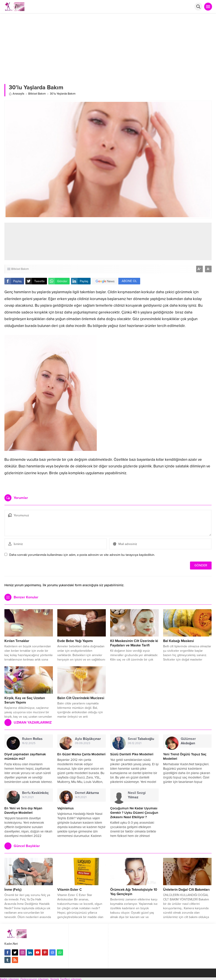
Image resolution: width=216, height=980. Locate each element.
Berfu (35, 793)
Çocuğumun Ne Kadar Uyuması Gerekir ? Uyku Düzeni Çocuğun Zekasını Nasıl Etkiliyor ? (134, 813)
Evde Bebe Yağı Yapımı (75, 641)
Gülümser (188, 741)
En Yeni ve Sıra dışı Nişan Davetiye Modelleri (23, 810)
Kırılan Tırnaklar (17, 641)
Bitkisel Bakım (37, 94)
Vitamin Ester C (70, 890)
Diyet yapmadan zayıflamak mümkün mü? (25, 756)
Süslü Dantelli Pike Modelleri (132, 754)
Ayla (88, 739)
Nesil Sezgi (137, 795)
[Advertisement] (108, 47)
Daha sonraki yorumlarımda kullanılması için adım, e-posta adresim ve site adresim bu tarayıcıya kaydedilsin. (82, 555)
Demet (87, 793)
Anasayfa (17, 94)
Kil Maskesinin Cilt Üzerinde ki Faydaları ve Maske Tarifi (134, 643)
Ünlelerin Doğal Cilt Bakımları (186, 890)
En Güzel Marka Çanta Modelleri (81, 754)
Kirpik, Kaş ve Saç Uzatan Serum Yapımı (25, 700)
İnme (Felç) (13, 890)
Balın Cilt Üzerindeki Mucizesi (81, 698)
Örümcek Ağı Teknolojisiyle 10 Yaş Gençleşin (134, 892)
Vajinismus (65, 808)
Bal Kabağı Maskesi (179, 641)
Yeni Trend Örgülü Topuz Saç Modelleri (185, 756)
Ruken (32, 739)
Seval (141, 739)
